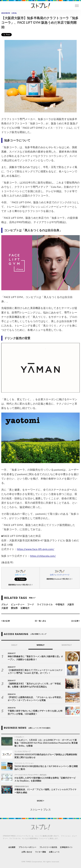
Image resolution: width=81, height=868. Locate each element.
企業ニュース (54, 852)
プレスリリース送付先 (48, 847)
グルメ (5, 604)
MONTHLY (67, 645)
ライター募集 (40, 852)
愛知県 (14, 608)
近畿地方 (25, 608)
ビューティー (18, 604)
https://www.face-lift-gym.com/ (36, 549)
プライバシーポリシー (28, 847)
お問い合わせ (27, 852)
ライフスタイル (45, 604)
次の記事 (75, 621)
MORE (40, 801)
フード (31, 604)
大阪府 (5, 608)
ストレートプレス (40, 809)
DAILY (14, 645)
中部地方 (60, 604)
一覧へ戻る (40, 621)
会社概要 (12, 847)
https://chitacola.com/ (43, 556)
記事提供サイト (66, 847)
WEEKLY (40, 645)
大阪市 (71, 604)
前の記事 (6, 621)
